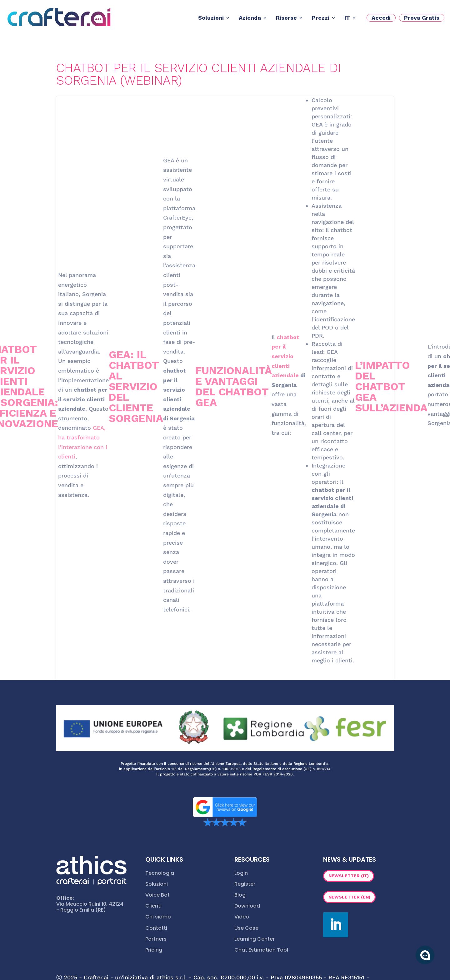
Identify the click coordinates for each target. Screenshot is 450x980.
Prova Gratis (422, 18)
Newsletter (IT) (349, 876)
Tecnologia (160, 873)
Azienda (250, 18)
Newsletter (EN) (349, 897)
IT (347, 18)
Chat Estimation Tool (261, 950)
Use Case (246, 928)
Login (241, 873)
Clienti (153, 906)
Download (247, 906)
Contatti (156, 928)
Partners (156, 939)
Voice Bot (157, 895)
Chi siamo (158, 917)
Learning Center (255, 939)
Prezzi (321, 18)
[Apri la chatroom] (425, 955)
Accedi (381, 18)
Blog (240, 895)
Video (242, 917)
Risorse (286, 18)
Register (245, 884)
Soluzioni (211, 18)
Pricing (154, 950)
